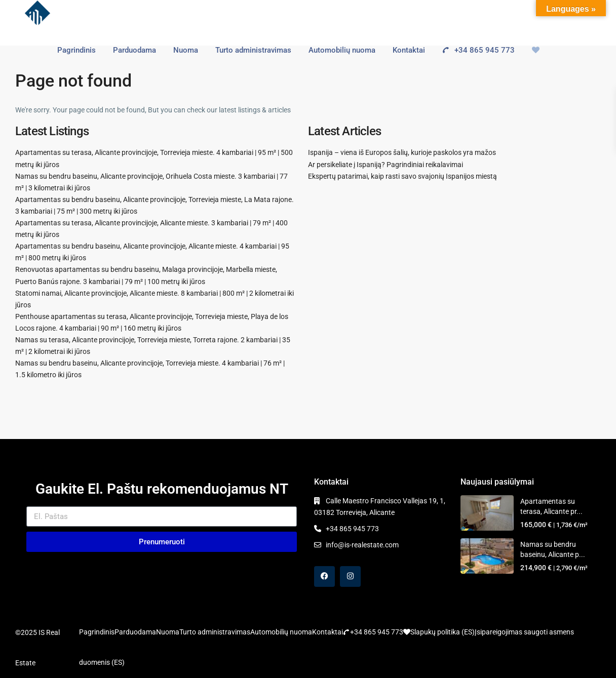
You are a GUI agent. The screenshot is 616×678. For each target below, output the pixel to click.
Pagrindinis (76, 50)
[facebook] (324, 576)
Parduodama (134, 50)
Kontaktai (409, 50)
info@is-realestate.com (362, 545)
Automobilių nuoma (342, 50)
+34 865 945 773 (475, 50)
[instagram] (350, 576)
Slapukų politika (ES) (442, 632)
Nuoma (186, 50)
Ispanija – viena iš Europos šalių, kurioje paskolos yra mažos (402, 152)
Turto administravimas (253, 50)
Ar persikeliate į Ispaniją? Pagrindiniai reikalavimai (386, 165)
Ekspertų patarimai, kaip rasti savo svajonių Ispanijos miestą (402, 176)
